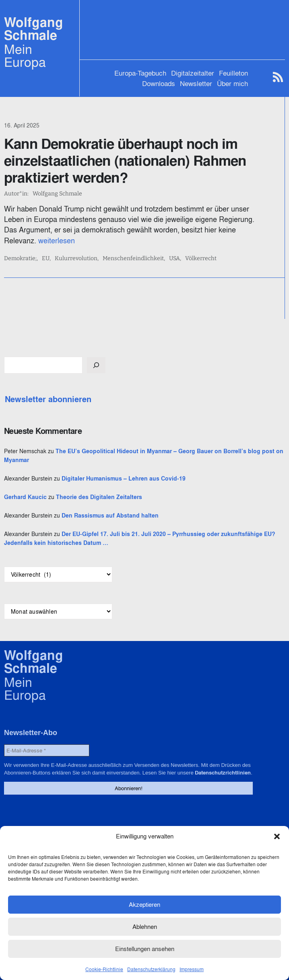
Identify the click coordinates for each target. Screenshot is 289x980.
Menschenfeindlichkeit (133, 259)
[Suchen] (96, 365)
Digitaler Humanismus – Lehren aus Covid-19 (124, 479)
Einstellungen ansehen (145, 949)
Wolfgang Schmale (34, 29)
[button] (277, 836)
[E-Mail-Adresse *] (47, 750)
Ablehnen (145, 927)
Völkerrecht (201, 259)
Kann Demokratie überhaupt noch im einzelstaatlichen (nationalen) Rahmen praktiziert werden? (125, 161)
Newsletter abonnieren (48, 399)
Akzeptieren (144, 905)
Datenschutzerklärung (151, 969)
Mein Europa (25, 55)
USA (174, 259)
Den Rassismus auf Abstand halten (110, 516)
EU (46, 259)
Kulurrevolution (76, 259)
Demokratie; (20, 259)
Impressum (192, 969)
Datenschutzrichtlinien (222, 773)
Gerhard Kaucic (25, 497)
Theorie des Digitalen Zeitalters (99, 497)
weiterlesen (57, 241)
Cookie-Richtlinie (104, 969)
